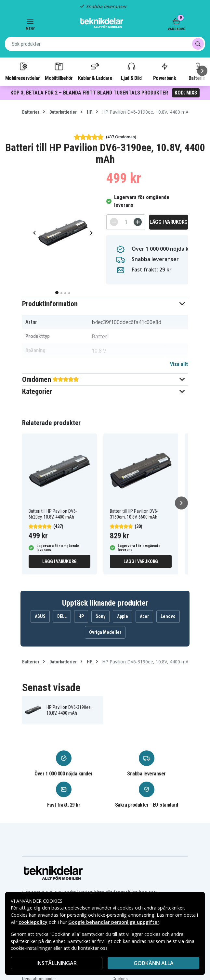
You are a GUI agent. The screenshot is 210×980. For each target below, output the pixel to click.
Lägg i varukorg (169, 222)
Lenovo (168, 616)
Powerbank (164, 71)
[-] (114, 222)
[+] (138, 222)
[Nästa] (202, 71)
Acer (144, 616)
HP (89, 112)
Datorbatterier (63, 112)
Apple (123, 616)
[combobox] (105, 44)
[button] (105, 304)
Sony (100, 616)
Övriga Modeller (105, 632)
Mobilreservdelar (22, 71)
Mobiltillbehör (59, 71)
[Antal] (126, 222)
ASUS (40, 616)
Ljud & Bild (131, 71)
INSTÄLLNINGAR (57, 963)
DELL (62, 616)
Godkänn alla (154, 963)
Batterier (31, 112)
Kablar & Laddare (95, 71)
